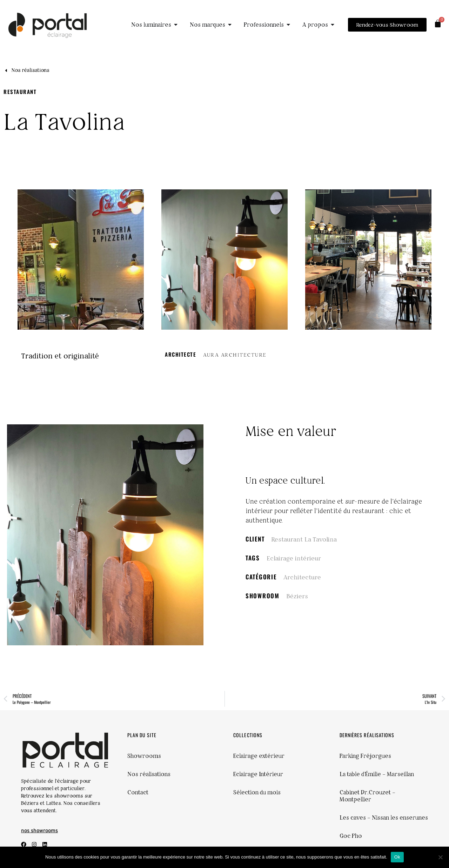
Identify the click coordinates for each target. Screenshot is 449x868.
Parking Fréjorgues (365, 756)
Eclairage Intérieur (258, 774)
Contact (138, 792)
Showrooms (144, 756)
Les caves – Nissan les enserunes (384, 817)
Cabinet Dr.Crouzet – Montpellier (367, 796)
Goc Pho (351, 836)
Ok (397, 857)
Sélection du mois (257, 792)
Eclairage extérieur (259, 756)
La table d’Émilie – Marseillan (377, 774)
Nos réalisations (149, 774)
